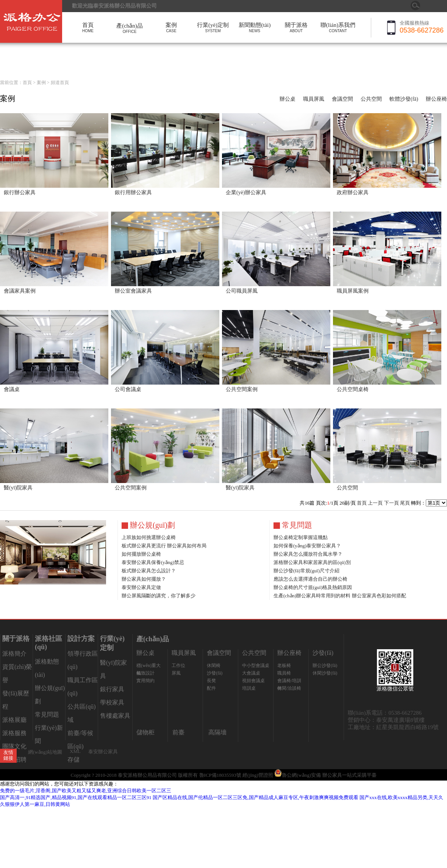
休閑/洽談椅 (289, 688)
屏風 (176, 673)
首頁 (27, 83)
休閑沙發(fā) (325, 673)
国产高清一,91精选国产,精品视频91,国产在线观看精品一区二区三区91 (76, 797)
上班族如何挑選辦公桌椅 (149, 537)
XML (75, 751)
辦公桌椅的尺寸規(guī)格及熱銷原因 (313, 587)
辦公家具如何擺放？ (144, 579)
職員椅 (284, 673)
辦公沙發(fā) (325, 665)
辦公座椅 (436, 99)
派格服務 (14, 733)
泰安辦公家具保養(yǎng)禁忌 (153, 562)
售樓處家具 (115, 716)
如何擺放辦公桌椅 (141, 554)
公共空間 (371, 99)
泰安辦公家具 (103, 752)
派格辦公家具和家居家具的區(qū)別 (312, 562)
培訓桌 (249, 688)
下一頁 (392, 503)
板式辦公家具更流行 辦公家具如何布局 (164, 546)
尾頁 (405, 503)
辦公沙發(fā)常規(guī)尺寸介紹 (306, 571)
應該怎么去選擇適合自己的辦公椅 (310, 579)
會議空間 (342, 99)
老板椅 (284, 665)
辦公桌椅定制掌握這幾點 (301, 537)
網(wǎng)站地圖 (45, 752)
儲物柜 (145, 732)
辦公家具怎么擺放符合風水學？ (308, 554)
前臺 (178, 732)
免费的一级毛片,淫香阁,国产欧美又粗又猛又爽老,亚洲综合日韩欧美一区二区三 (86, 791)
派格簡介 (14, 654)
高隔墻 (217, 732)
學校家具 (112, 702)
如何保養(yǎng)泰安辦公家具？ (307, 546)
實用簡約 (145, 681)
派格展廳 (14, 720)
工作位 (178, 665)
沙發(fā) (215, 673)
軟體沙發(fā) (404, 99)
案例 (41, 83)
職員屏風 (314, 99)
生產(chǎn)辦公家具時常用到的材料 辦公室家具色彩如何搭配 (340, 596)
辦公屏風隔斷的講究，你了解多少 (159, 596)
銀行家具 (112, 689)
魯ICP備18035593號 (220, 775)
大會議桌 (251, 673)
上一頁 (375, 503)
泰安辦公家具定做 (141, 587)
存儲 (73, 760)
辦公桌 (288, 99)
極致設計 (145, 673)
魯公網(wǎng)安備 (298, 775)
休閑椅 (214, 665)
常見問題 (47, 715)
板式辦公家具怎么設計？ (149, 571)
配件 (211, 688)
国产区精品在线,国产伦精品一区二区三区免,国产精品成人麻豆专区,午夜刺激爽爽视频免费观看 (256, 797)
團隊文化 (14, 746)
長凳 (211, 681)
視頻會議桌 (253, 681)
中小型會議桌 (256, 665)
